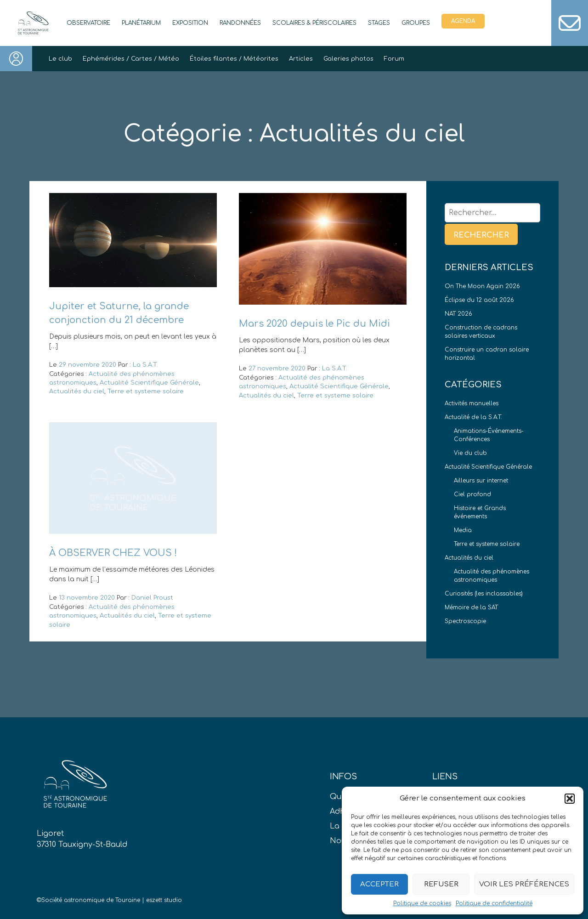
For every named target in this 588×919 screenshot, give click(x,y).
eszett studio (164, 900)
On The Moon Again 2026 (482, 286)
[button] (570, 799)
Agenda (463, 21)
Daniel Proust (152, 598)
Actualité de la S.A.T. (473, 417)
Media (463, 530)
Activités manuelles (472, 403)
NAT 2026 (458, 314)
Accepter (379, 884)
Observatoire (88, 23)
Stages (379, 23)
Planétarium (141, 23)
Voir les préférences (524, 884)
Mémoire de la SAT (471, 607)
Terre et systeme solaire (146, 391)
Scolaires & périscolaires (314, 23)
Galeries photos (348, 59)
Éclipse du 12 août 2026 (479, 300)
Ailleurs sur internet (481, 481)
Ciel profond (472, 494)
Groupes (416, 23)
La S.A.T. (145, 365)
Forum (394, 59)
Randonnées (240, 23)
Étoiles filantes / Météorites (234, 59)
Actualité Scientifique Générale (149, 383)
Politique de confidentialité (494, 903)
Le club (60, 59)
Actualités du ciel (77, 391)
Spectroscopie (465, 621)
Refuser (441, 884)
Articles (301, 59)
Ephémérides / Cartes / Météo (131, 59)
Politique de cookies (422, 903)
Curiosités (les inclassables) (484, 594)
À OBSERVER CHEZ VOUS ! (113, 553)
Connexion (16, 59)
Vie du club (470, 453)
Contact (570, 23)
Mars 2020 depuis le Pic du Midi (314, 324)
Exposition (190, 23)
